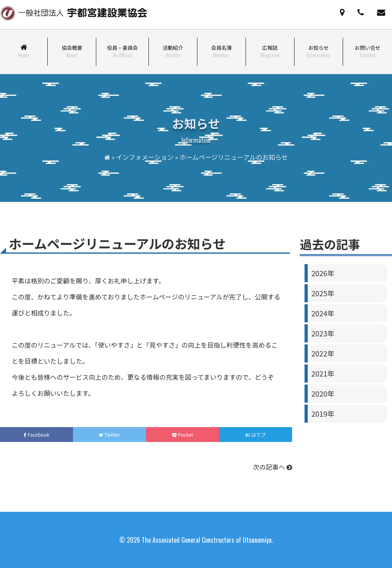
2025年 (323, 293)
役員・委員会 (123, 51)
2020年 (323, 393)
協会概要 (72, 51)
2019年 (323, 413)
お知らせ (318, 51)
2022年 (323, 353)
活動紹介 (173, 51)
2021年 (323, 373)
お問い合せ (368, 51)
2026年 (323, 273)
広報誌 (270, 51)
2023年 (323, 333)
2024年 (323, 313)
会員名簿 (221, 51)
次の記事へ (272, 467)
